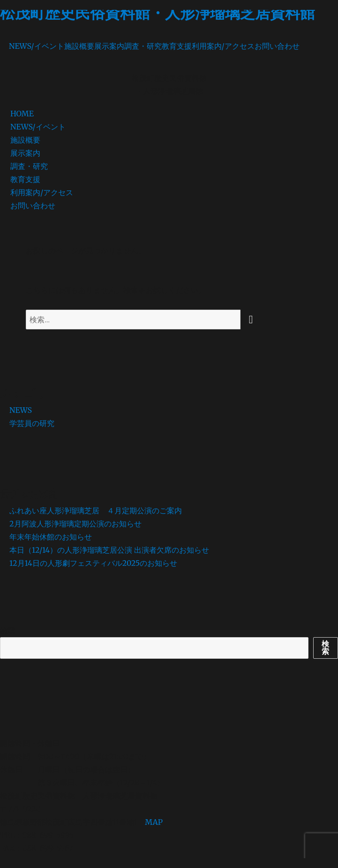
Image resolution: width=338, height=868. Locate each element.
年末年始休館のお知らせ (51, 537)
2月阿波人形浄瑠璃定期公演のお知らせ (75, 524)
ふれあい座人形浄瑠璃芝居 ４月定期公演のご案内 (96, 510)
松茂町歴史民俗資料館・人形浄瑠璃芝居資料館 (158, 13)
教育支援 (177, 46)
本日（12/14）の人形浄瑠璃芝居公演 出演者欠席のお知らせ (109, 550)
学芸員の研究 (32, 423)
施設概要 (79, 46)
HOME (22, 114)
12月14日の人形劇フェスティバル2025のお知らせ (93, 563)
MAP (154, 822)
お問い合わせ (277, 46)
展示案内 (109, 46)
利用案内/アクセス (223, 46)
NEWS (21, 410)
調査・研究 (143, 46)
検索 (8, 631)
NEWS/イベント (37, 46)
